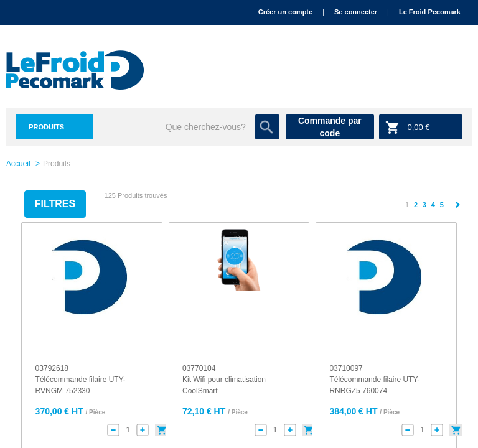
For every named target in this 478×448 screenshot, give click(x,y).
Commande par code (330, 127)
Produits (46, 127)
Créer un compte (285, 12)
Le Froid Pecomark (430, 12)
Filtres (55, 204)
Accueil (18, 164)
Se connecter (356, 12)
